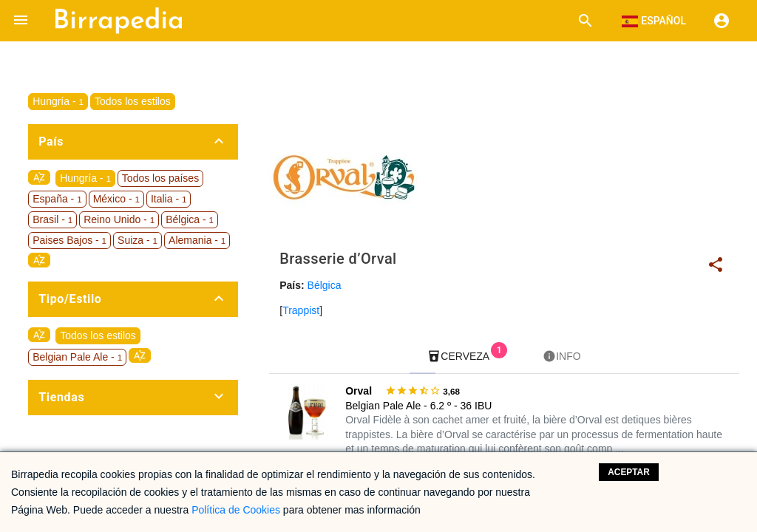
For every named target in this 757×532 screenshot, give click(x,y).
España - (57, 199)
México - (116, 199)
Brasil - (52, 219)
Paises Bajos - (69, 240)
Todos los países (160, 178)
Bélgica (325, 285)
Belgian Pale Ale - (77, 357)
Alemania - (197, 240)
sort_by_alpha (39, 177)
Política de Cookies (236, 510)
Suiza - (138, 240)
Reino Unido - (119, 219)
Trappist (301, 310)
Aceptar (629, 472)
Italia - (169, 199)
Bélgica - (190, 219)
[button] (21, 21)
